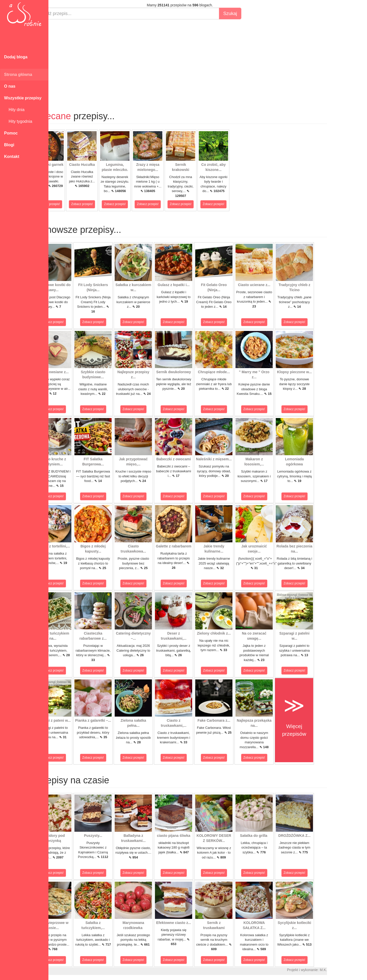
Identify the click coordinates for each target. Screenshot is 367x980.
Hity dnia (14, 110)
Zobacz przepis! (67, 204)
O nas (10, 86)
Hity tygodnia (18, 121)
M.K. (342, 970)
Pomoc (11, 133)
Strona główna (18, 75)
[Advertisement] (198, 60)
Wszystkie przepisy (23, 98)
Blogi (9, 145)
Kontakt (12, 157)
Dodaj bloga (16, 57)
